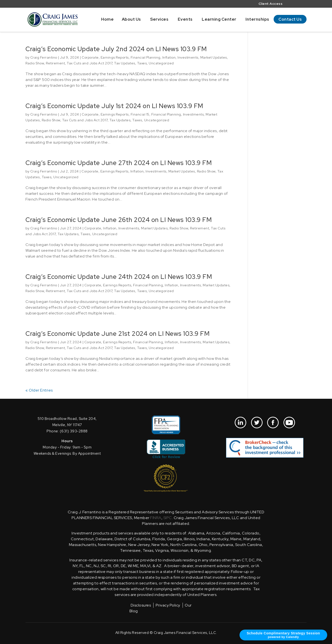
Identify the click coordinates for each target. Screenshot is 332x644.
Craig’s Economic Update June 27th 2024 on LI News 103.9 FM (119, 163)
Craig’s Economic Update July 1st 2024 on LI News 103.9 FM (114, 106)
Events (185, 19)
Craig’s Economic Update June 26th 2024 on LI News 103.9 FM (119, 220)
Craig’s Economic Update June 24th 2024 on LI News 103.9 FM (119, 277)
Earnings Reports (115, 57)
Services (159, 19)
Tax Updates (125, 63)
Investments (188, 57)
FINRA (156, 518)
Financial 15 (140, 114)
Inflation (169, 57)
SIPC (168, 518)
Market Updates (214, 57)
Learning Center (219, 19)
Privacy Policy (168, 605)
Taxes (142, 63)
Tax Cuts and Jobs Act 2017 (89, 63)
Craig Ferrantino (44, 57)
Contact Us (290, 19)
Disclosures (141, 605)
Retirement (55, 63)
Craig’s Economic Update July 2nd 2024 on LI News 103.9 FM (116, 49)
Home (107, 19)
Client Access (271, 4)
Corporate (90, 57)
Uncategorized (161, 63)
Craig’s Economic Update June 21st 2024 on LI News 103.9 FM (117, 334)
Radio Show (35, 63)
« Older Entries (39, 390)
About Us (131, 19)
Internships (257, 19)
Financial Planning (146, 57)
